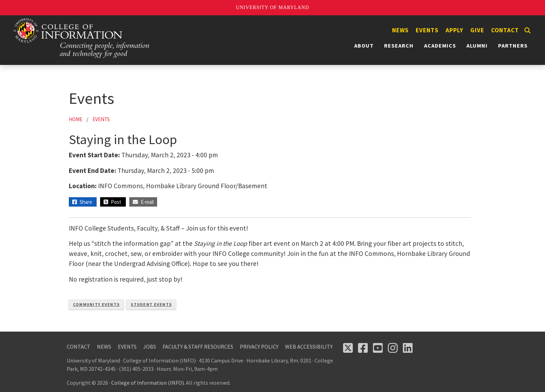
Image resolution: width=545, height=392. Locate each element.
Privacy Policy (259, 347)
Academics (440, 45)
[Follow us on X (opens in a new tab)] (348, 348)
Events (427, 30)
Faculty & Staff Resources (198, 347)
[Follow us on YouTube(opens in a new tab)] (378, 348)
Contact (505, 30)
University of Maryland (273, 7)
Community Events (96, 304)
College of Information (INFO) (148, 383)
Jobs (150, 347)
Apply (454, 30)
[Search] (528, 31)
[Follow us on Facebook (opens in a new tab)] (363, 348)
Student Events (151, 304)
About (364, 45)
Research (399, 45)
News (400, 30)
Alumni (477, 45)
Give (477, 30)
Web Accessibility (309, 347)
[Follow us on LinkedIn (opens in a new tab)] (408, 348)
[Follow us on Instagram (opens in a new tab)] (393, 348)
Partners (513, 45)
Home (76, 119)
